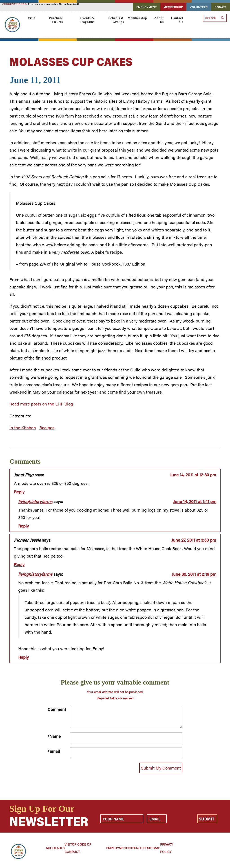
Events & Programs (87, 20)
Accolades (55, 848)
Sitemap (154, 848)
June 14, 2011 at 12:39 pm (193, 475)
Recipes (47, 428)
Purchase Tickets (56, 20)
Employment (117, 848)
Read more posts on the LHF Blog (41, 404)
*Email (54, 751)
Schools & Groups (116, 20)
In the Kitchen (23, 428)
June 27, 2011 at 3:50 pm (194, 540)
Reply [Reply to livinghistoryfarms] (23, 526)
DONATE (221, 7)
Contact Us (177, 20)
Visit (31, 18)
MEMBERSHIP (173, 7)
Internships (137, 848)
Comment (57, 709)
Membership (137, 18)
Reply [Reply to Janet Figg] (19, 492)
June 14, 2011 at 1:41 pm (195, 501)
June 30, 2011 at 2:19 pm (194, 574)
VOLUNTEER (199, 7)
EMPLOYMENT (147, 7)
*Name (54, 736)
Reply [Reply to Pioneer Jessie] (19, 564)
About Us (159, 20)
